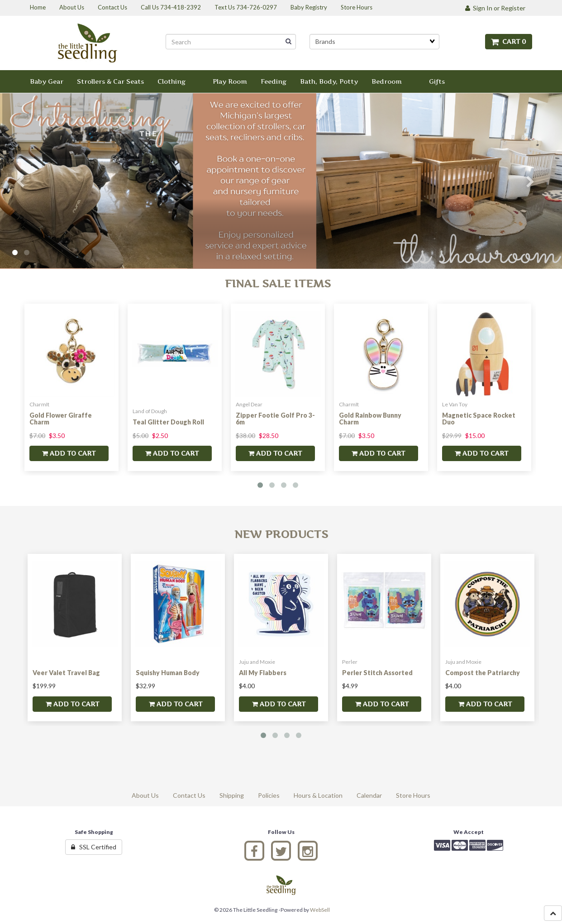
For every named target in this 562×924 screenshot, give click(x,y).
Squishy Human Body (168, 673)
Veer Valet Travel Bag (66, 673)
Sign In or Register (495, 8)
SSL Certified (94, 847)
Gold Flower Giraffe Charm (61, 419)
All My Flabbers (263, 673)
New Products (281, 534)
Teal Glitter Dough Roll (168, 422)
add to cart (69, 453)
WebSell (320, 910)
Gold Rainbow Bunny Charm (370, 419)
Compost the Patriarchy (483, 673)
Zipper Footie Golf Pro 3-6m (275, 419)
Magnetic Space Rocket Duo (479, 419)
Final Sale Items (278, 283)
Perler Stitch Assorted (377, 673)
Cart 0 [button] (509, 41)
